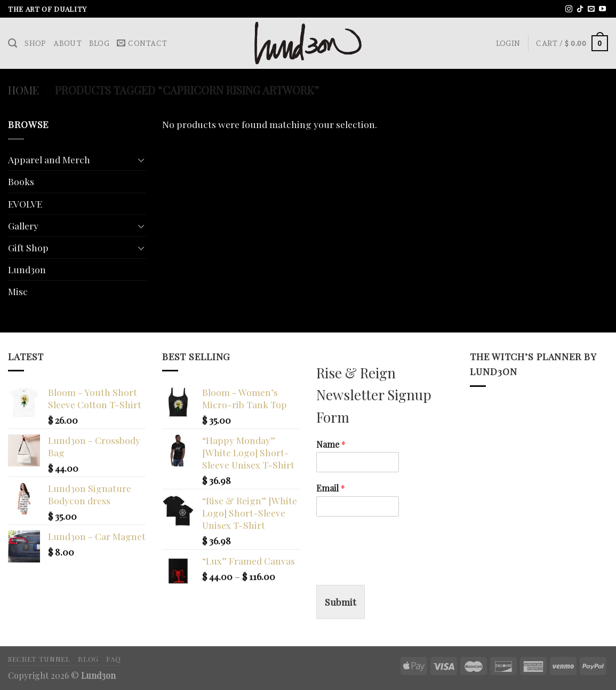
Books (21, 181)
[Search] (13, 43)
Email (331, 488)
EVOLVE (25, 204)
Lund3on (27, 269)
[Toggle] (142, 160)
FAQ (113, 659)
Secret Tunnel (39, 659)
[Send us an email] (591, 9)
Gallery (23, 225)
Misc (18, 291)
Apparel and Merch (49, 159)
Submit (341, 602)
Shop (35, 43)
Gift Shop (28, 247)
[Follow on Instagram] (569, 9)
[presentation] (397, 567)
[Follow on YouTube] (602, 9)
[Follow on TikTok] (580, 9)
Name (331, 445)
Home (23, 90)
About (67, 43)
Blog (99, 43)
